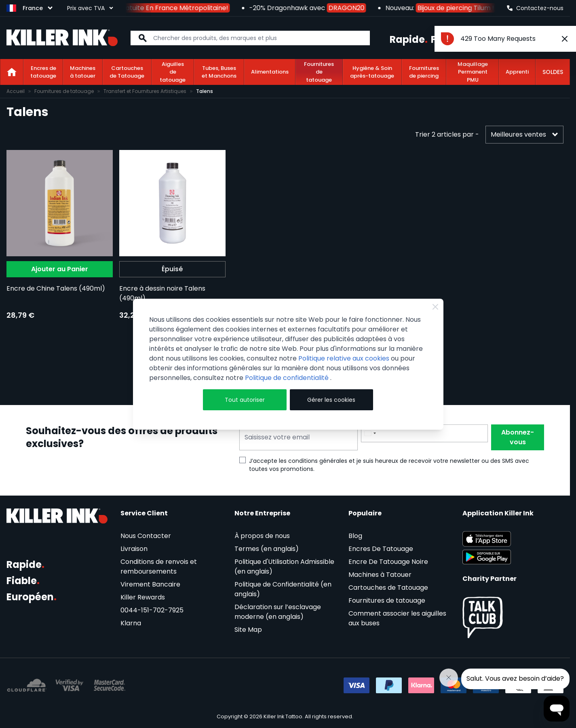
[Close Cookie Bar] (435, 307)
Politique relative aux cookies (344, 358)
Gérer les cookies (331, 400)
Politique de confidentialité (288, 378)
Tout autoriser (245, 400)
